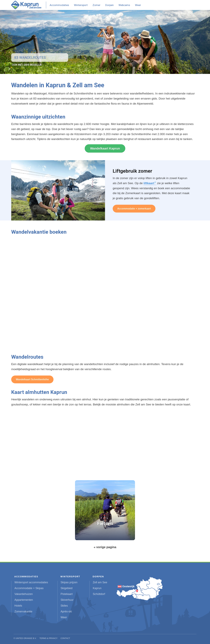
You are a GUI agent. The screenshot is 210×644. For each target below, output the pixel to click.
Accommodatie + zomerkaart (134, 209)
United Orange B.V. (26, 638)
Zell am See (100, 582)
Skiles (64, 606)
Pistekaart (67, 594)
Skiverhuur (67, 600)
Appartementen (24, 600)
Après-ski (66, 611)
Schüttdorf (99, 594)
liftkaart (149, 183)
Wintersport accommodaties (31, 582)
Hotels (18, 606)
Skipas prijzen (69, 582)
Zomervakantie (23, 611)
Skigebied (66, 588)
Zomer (96, 5)
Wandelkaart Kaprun (105, 148)
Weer (138, 5)
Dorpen (109, 5)
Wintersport (81, 5)
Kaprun (97, 588)
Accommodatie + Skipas (29, 588)
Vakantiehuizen (24, 594)
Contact (65, 638)
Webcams (124, 5)
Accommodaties (59, 5)
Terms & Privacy (49, 638)
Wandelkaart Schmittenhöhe (32, 379)
